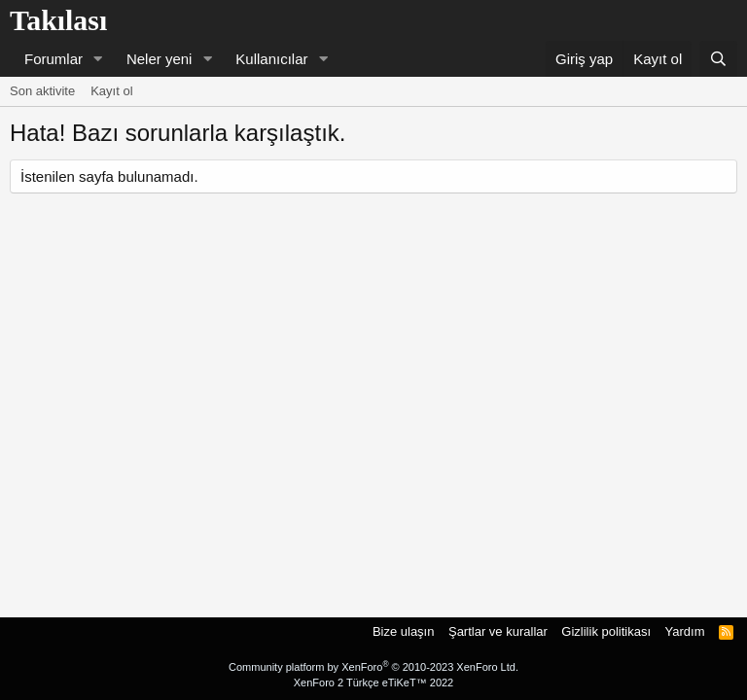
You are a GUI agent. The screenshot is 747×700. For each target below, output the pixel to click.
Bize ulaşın (404, 631)
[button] (98, 59)
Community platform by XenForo (373, 667)
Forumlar (53, 59)
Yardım (685, 631)
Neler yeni (160, 59)
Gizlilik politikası (606, 631)
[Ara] (718, 59)
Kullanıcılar (271, 59)
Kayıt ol (111, 91)
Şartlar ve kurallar (498, 631)
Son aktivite (42, 91)
